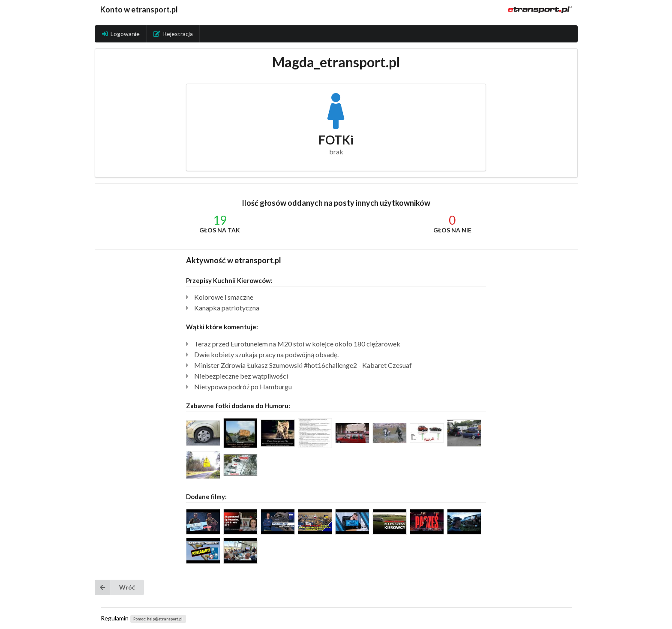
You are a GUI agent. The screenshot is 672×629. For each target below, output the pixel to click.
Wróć (115, 587)
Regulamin (115, 618)
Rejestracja (173, 34)
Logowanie (121, 34)
